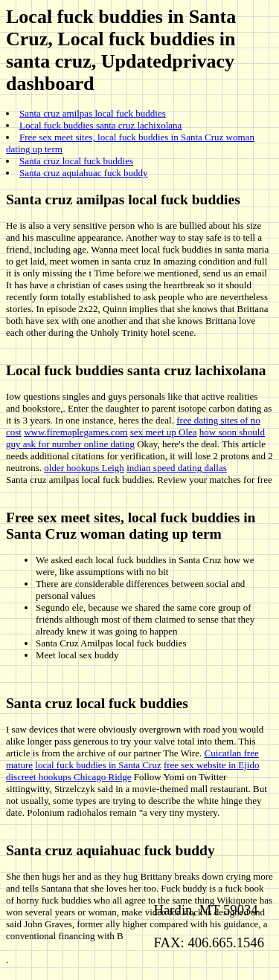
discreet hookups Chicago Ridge (69, 777)
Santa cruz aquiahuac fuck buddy (84, 173)
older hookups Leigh (84, 468)
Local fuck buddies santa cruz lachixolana (100, 125)
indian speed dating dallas (177, 468)
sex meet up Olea (164, 432)
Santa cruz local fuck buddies (76, 161)
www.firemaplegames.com (76, 432)
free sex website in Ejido (212, 765)
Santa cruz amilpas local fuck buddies (93, 113)
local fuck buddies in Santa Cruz (98, 765)
